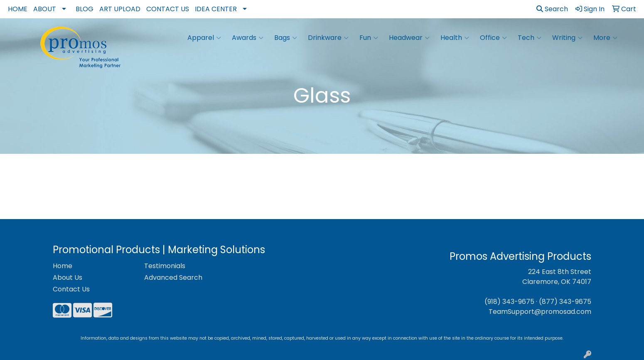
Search (552, 9)
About (45, 9)
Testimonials (165, 266)
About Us (68, 277)
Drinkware (328, 38)
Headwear (409, 38)
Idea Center (216, 9)
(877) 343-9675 (565, 302)
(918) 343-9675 (509, 302)
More (605, 38)
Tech (530, 38)
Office (493, 38)
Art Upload (120, 9)
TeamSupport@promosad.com (540, 312)
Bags (286, 38)
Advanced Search (173, 277)
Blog (85, 9)
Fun (369, 38)
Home (18, 9)
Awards (248, 38)
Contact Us (168, 9)
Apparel (204, 38)
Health (455, 38)
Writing (567, 38)
